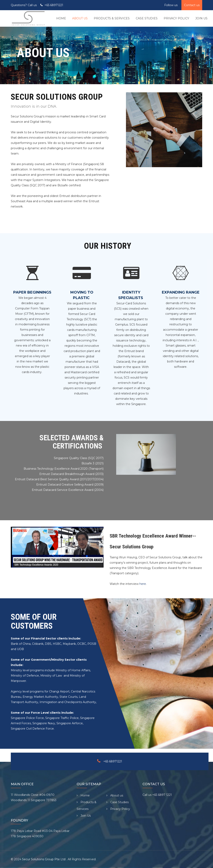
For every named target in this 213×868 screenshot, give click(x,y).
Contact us (192, 5)
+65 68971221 (54, 5)
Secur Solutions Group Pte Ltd (44, 859)
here (143, 584)
